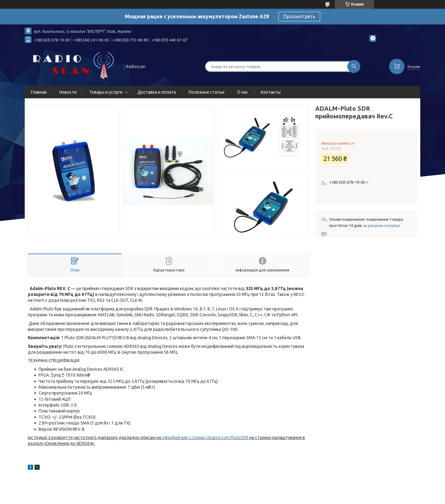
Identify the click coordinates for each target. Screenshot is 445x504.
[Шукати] (354, 66)
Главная (39, 92)
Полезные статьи (206, 92)
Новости (68, 92)
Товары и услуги (106, 92)
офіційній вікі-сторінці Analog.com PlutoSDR (205, 438)
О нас (243, 92)
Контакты (271, 92)
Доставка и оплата (157, 92)
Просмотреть (299, 16)
